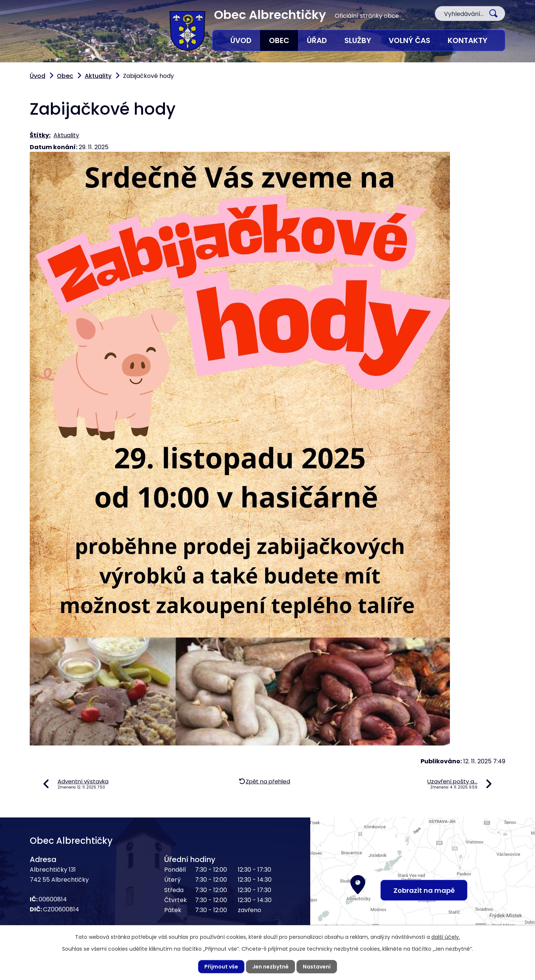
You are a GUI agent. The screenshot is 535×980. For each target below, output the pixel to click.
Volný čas (409, 40)
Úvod (241, 40)
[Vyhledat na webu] (470, 14)
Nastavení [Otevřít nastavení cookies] (317, 967)
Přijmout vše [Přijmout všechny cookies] (221, 967)
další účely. (446, 937)
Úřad (317, 40)
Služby (358, 40)
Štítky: (40, 135)
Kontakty (468, 40)
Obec (279, 40)
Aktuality (98, 76)
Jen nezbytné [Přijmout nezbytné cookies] (270, 967)
